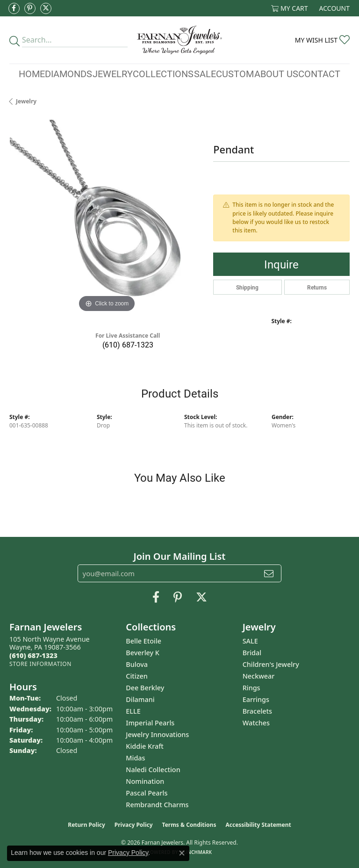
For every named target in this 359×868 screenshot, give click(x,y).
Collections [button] (163, 73)
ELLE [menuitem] (133, 711)
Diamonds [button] (68, 73)
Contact (319, 73)
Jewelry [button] (113, 73)
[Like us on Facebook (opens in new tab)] (14, 8)
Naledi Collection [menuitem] (153, 770)
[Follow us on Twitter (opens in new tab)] (46, 8)
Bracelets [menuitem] (257, 711)
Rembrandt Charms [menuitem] (157, 805)
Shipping (247, 287)
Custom (235, 73)
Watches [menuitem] (256, 723)
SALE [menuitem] (250, 641)
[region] (107, 217)
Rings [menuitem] (251, 688)
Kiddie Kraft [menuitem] (145, 746)
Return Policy (86, 825)
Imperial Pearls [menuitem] (150, 723)
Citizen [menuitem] (137, 676)
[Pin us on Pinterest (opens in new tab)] (30, 8)
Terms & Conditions (189, 825)
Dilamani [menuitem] (140, 699)
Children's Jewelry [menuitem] (271, 664)
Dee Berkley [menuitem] (145, 688)
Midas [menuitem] (135, 758)
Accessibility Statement (258, 825)
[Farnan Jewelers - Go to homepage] (179, 40)
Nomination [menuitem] (145, 781)
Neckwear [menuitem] (259, 676)
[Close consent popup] (182, 853)
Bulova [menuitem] (137, 664)
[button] (290, 8)
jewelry (26, 101)
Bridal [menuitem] (252, 653)
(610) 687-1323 (128, 344)
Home (32, 73)
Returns (317, 287)
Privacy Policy (134, 825)
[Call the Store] (33, 655)
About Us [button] (276, 73)
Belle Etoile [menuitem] (144, 641)
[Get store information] (40, 664)
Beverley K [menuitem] (143, 653)
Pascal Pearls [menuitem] (147, 793)
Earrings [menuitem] (256, 699)
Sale (205, 73)
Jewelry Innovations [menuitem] (157, 734)
